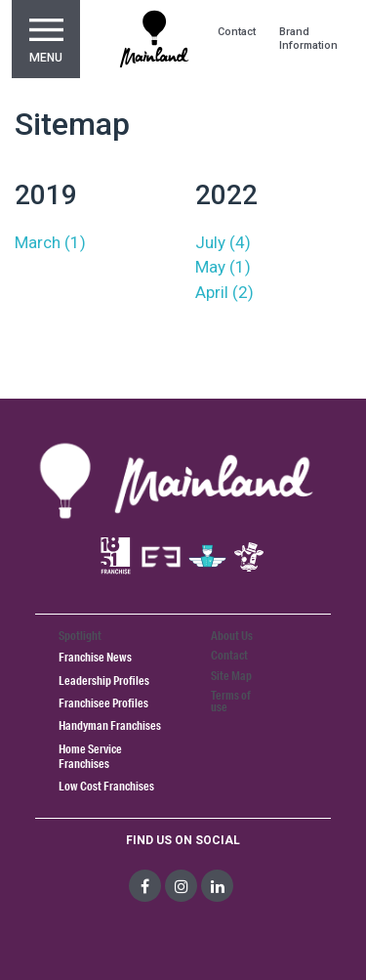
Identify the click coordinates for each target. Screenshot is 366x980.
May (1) (223, 267)
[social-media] (145, 886)
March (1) (50, 242)
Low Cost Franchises (106, 786)
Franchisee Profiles (103, 703)
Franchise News (95, 657)
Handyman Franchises (110, 725)
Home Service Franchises (90, 756)
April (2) (224, 292)
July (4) (223, 242)
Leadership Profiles (104, 681)
